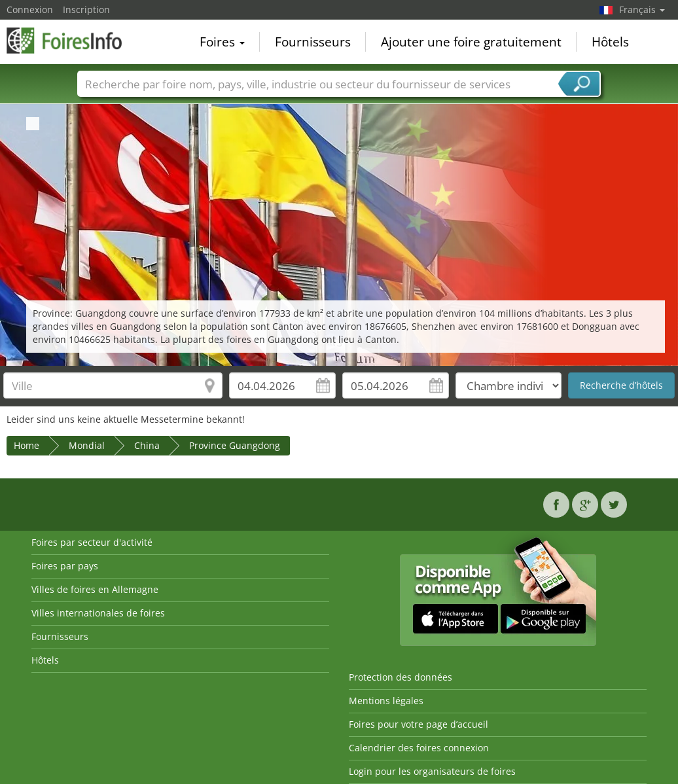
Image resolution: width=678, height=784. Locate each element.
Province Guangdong (235, 445)
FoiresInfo (72, 41)
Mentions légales (386, 701)
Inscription (86, 9)
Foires (222, 42)
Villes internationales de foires (98, 613)
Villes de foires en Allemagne (95, 589)
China (147, 445)
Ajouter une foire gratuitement (471, 42)
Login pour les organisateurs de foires (432, 771)
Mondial (87, 445)
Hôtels (610, 42)
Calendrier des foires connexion (419, 748)
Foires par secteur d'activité (92, 542)
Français (642, 9)
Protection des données (401, 677)
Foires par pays (65, 566)
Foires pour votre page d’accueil (419, 724)
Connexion (30, 9)
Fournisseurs (313, 42)
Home (27, 445)
